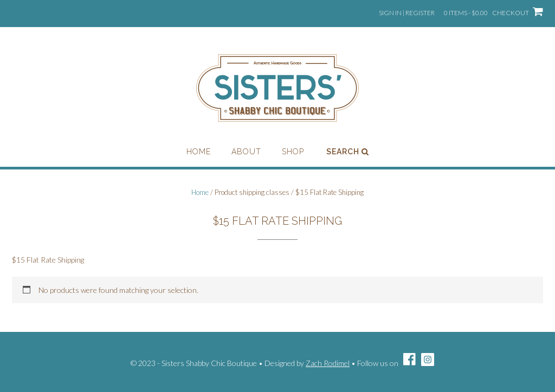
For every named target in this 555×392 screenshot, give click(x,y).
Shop (293, 152)
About (246, 152)
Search (348, 152)
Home (199, 152)
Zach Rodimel (328, 363)
